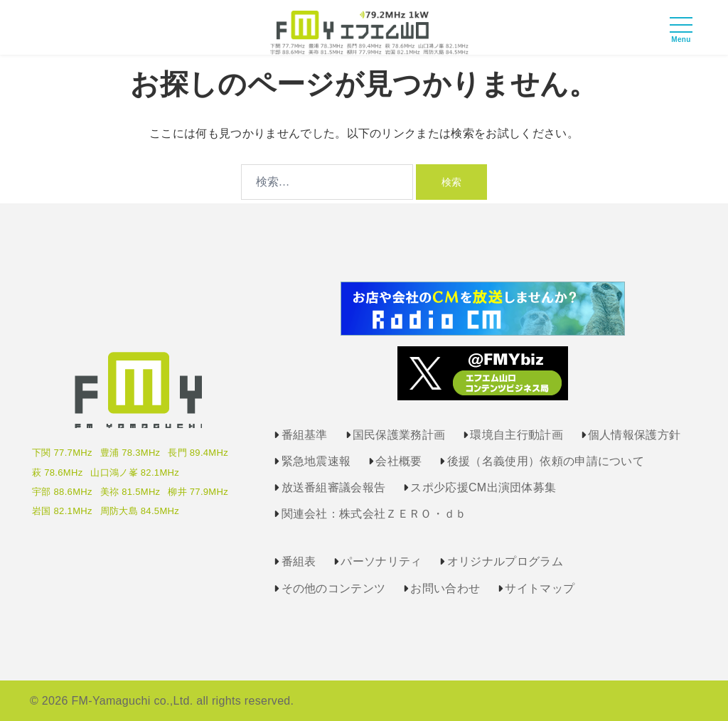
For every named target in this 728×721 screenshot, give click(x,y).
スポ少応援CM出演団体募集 (483, 487)
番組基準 (305, 435)
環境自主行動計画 (516, 435)
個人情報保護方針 (635, 435)
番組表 (299, 561)
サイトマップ (540, 588)
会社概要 (398, 461)
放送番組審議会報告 (334, 487)
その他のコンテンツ (334, 588)
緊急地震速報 (316, 461)
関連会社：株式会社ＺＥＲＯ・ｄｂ (374, 514)
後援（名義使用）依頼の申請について (546, 461)
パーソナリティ (381, 561)
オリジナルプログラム (505, 561)
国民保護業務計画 (399, 435)
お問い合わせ (445, 588)
